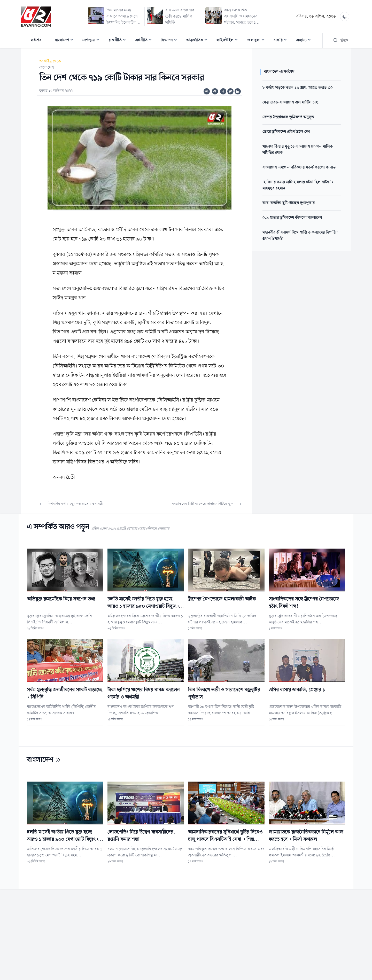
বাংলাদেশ (66, 41)
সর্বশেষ (36, 40)
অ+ (215, 91)
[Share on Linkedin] (238, 91)
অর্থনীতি (145, 41)
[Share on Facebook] (223, 91)
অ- (207, 91)
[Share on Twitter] (230, 91)
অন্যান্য (305, 41)
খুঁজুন (341, 40)
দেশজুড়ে (92, 41)
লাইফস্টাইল (229, 41)
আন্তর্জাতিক (198, 41)
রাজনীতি (119, 41)
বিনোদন (170, 41)
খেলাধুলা (257, 41)
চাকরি (282, 41)
